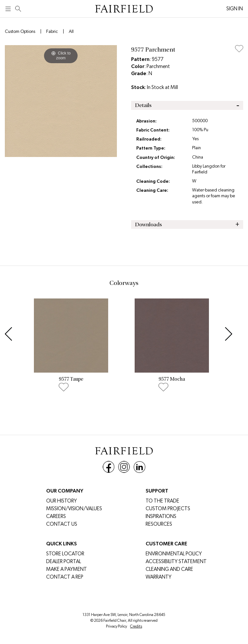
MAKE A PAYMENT (67, 569)
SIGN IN (235, 9)
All (71, 31)
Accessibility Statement (176, 561)
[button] (10, 332)
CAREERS (56, 516)
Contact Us (62, 524)
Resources (159, 524)
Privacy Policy (116, 626)
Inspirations (161, 516)
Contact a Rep (65, 577)
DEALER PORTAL (64, 561)
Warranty (159, 577)
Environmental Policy (174, 554)
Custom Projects (168, 508)
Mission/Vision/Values (74, 508)
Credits (136, 626)
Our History (62, 501)
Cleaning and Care (169, 569)
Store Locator (65, 554)
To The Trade (162, 501)
